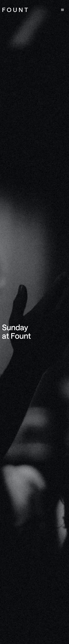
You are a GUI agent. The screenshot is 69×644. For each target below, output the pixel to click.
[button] (63, 10)
